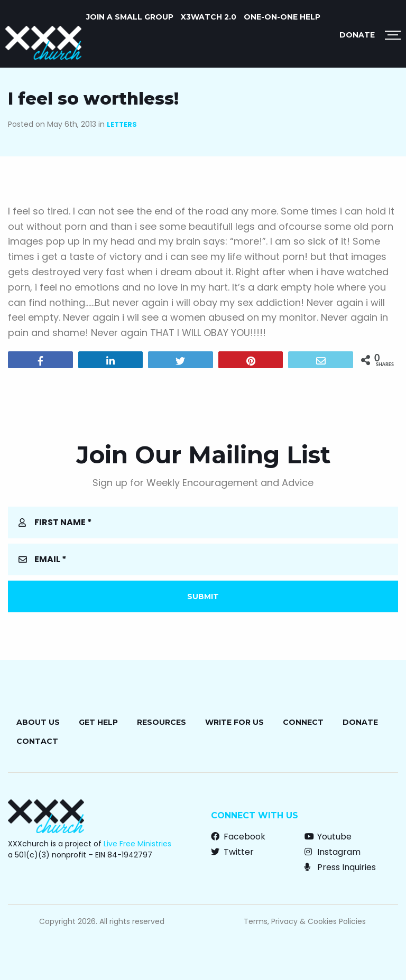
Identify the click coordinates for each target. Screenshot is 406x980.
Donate (357, 35)
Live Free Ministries (137, 844)
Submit (203, 596)
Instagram (333, 852)
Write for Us (234, 722)
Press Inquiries (340, 867)
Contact (37, 741)
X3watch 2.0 (209, 17)
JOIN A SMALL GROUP (130, 17)
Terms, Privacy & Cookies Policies (305, 921)
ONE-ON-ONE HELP (282, 17)
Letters (122, 124)
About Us (38, 722)
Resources (162, 722)
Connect (303, 722)
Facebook (238, 837)
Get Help (98, 722)
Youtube (328, 837)
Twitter (232, 852)
